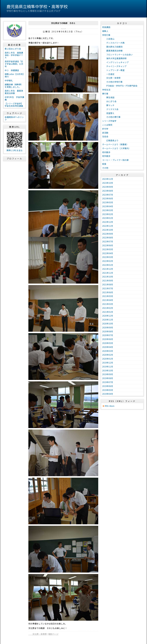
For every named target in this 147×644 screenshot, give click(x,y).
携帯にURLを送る (15, 150)
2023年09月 (108, 187)
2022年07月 (108, 241)
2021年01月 (108, 312)
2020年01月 (108, 359)
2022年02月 (108, 261)
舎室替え (108, 113)
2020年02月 (108, 355)
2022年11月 (108, 226)
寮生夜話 (108, 97)
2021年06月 (108, 292)
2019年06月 (108, 386)
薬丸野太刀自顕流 (112, 47)
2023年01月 (108, 218)
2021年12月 (108, 269)
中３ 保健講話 (12, 70)
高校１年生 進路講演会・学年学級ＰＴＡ (14, 55)
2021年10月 (108, 277)
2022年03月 (108, 257)
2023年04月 (108, 206)
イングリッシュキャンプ (115, 62)
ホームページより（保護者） (115, 144)
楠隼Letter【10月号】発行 (14, 75)
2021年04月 (108, 300)
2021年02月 (108, 308)
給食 (104, 164)
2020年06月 (108, 339)
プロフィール (15, 158)
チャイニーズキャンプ (114, 66)
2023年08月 (108, 191)
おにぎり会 (109, 101)
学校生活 (106, 90)
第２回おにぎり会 (13, 49)
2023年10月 (108, 183)
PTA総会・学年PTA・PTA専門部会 (120, 86)
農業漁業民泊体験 (112, 51)
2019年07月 (108, 382)
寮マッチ (108, 105)
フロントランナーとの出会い (117, 55)
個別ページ (53, 634)
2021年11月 (108, 273)
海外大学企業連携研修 (114, 58)
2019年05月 (108, 390)
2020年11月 (108, 320)
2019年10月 (108, 370)
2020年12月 (108, 316)
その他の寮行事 (111, 117)
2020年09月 (108, 327)
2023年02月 (108, 214)
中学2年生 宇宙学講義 (14, 98)
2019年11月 (108, 367)
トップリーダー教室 (113, 70)
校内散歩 (106, 152)
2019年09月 (108, 374)
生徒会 (105, 136)
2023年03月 (108, 210)
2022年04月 (108, 253)
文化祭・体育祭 (38, 634)
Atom (112, 406)
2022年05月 (108, 249)
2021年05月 (108, 296)
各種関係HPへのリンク (14, 118)
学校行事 (106, 35)
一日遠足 (108, 74)
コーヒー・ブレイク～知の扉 (115, 160)
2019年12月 (108, 363)
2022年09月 (108, 234)
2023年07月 (108, 195)
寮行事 (105, 94)
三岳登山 (108, 39)
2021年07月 (108, 288)
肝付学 (105, 129)
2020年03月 (108, 351)
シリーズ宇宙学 (109, 121)
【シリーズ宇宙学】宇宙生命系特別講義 (14, 105)
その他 (105, 168)
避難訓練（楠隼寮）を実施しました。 (14, 86)
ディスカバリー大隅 (113, 43)
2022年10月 (108, 230)
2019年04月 (108, 394)
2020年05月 (108, 343)
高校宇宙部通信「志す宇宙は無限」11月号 (14, 64)
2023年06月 (108, 198)
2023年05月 (108, 202)
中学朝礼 (9, 80)
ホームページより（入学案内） (116, 148)
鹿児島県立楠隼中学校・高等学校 (37, 6)
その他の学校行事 (112, 82)
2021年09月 (108, 281)
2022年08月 (108, 238)
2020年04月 (108, 347)
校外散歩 (106, 156)
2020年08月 (108, 331)
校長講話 (106, 27)
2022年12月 (108, 222)
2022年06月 (108, 245)
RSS (107, 406)
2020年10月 (108, 324)
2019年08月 (108, 378)
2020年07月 (108, 335)
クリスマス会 (110, 109)
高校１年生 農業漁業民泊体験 (14, 92)
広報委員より (110, 140)
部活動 (105, 133)
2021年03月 (108, 304)
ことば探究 (107, 125)
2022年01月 (108, 265)
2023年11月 (108, 179)
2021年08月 (108, 284)
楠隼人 (105, 31)
